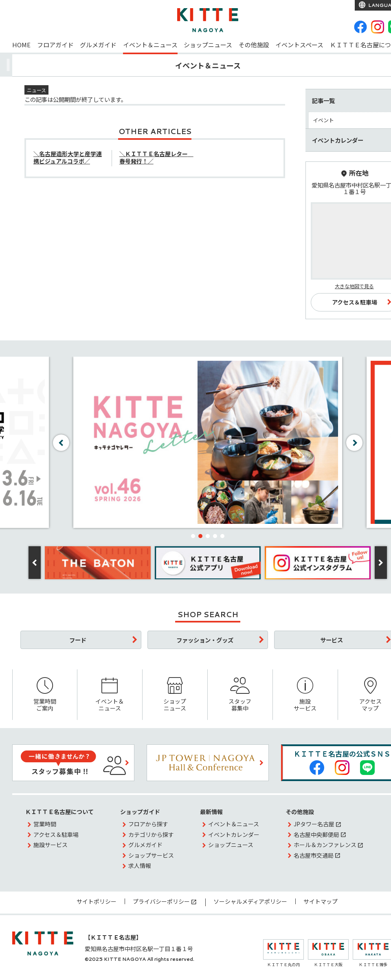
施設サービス (305, 695)
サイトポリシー (97, 901)
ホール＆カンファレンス (325, 845)
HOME (21, 45)
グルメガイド (98, 45)
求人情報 (140, 865)
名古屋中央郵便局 (316, 834)
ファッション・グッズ (205, 640)
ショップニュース (208, 45)
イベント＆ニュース (150, 45)
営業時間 (45, 824)
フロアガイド (55, 45)
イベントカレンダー (234, 834)
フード (78, 640)
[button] (193, 536)
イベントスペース (299, 45)
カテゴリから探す (151, 834)
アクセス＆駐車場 (56, 834)
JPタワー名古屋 (314, 824)
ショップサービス (151, 855)
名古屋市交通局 (314, 855)
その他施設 (254, 45)
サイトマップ (321, 901)
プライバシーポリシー (161, 901)
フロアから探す (148, 824)
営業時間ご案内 (45, 695)
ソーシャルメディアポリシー (250, 901)
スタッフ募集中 (240, 695)
